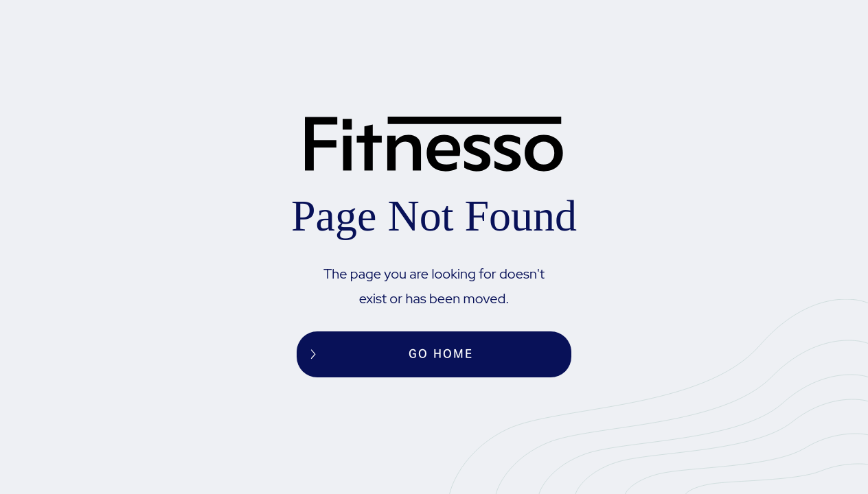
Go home (441, 354)
